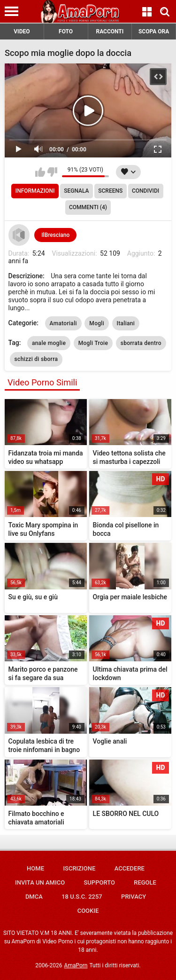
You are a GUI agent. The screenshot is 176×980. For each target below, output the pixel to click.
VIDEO (22, 31)
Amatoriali (63, 323)
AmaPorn (76, 965)
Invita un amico (40, 882)
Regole (145, 882)
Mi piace (40, 172)
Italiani (126, 323)
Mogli (97, 323)
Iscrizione (79, 868)
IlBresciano (55, 235)
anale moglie (49, 343)
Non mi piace (52, 172)
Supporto (99, 882)
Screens (110, 191)
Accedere (130, 868)
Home (35, 868)
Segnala (76, 191)
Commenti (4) (88, 207)
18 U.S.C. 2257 (82, 897)
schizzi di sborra (36, 359)
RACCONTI (110, 31)
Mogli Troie (93, 343)
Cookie (88, 911)
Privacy (134, 897)
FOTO (66, 31)
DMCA (34, 897)
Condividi (145, 191)
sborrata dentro (141, 343)
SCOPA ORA (154, 31)
